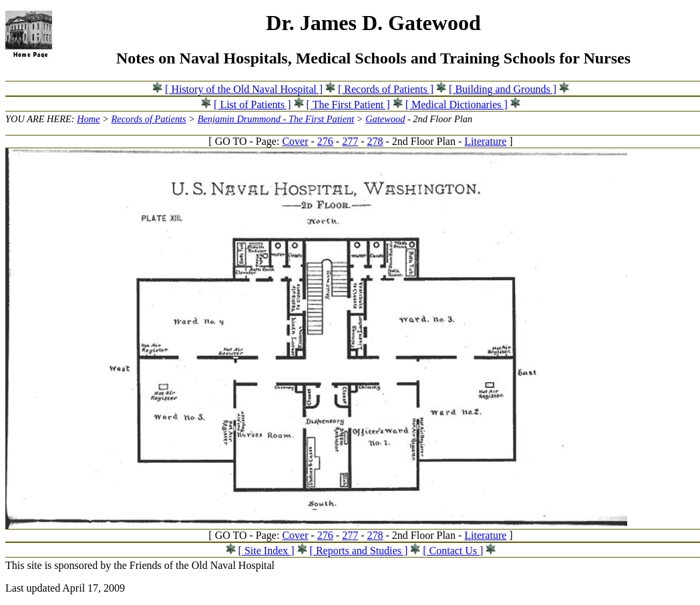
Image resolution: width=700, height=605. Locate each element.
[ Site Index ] (267, 551)
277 (350, 141)
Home (88, 119)
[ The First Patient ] (348, 105)
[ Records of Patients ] (386, 89)
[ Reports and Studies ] (359, 551)
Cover (295, 141)
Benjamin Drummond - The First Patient (276, 119)
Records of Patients (149, 119)
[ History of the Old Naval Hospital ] (244, 89)
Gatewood (385, 119)
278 (375, 141)
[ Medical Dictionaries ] (457, 105)
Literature (485, 141)
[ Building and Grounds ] (503, 89)
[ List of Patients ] (252, 105)
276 (325, 141)
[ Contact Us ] (453, 551)
